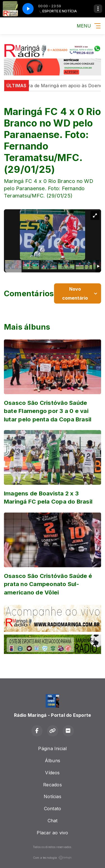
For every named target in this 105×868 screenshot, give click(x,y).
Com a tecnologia (53, 858)
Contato (53, 809)
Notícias (53, 796)
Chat (53, 821)
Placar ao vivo (52, 833)
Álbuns (53, 761)
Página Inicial (52, 748)
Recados (53, 785)
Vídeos (52, 773)
